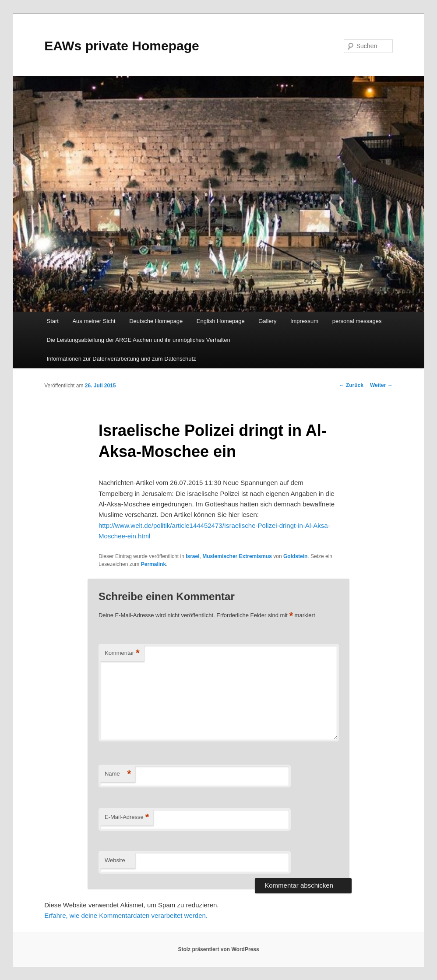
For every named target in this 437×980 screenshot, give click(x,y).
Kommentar (122, 653)
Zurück (351, 385)
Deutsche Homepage (156, 321)
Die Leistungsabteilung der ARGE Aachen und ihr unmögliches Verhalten (138, 340)
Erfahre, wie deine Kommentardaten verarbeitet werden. (126, 915)
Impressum (304, 321)
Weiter (381, 385)
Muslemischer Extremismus (237, 556)
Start (52, 321)
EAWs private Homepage (122, 46)
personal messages (357, 321)
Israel (192, 556)
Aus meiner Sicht (94, 321)
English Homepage (221, 321)
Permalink (153, 564)
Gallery (267, 321)
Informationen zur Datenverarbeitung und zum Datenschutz (121, 359)
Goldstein (295, 556)
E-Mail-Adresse (127, 817)
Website (115, 860)
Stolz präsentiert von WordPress (218, 949)
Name (118, 774)
